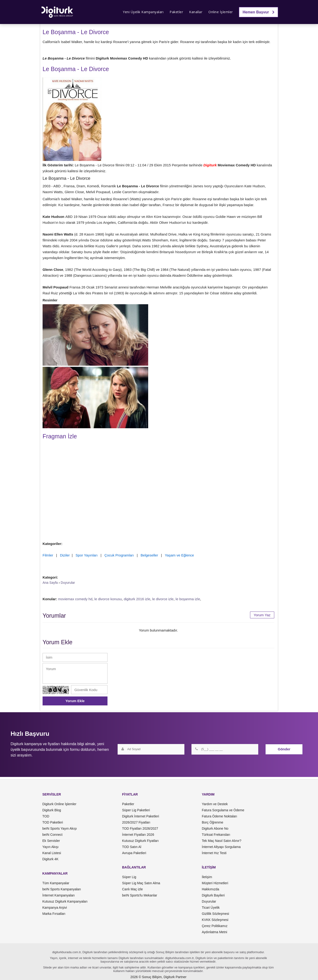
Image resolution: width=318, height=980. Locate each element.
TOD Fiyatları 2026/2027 (140, 828)
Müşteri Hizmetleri (215, 883)
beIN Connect (52, 835)
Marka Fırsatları (54, 914)
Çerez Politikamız (215, 926)
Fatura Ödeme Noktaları (219, 816)
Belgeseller (149, 555)
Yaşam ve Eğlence (179, 555)
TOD (46, 816)
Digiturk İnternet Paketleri (141, 816)
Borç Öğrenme (213, 822)
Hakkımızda (211, 889)
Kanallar (196, 12)
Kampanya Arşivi (55, 908)
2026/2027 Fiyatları (136, 822)
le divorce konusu (108, 599)
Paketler (176, 12)
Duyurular (209, 901)
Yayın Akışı (50, 847)
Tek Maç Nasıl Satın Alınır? (222, 841)
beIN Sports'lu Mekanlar (140, 895)
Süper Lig (129, 877)
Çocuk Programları (119, 555)
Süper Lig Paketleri (136, 810)
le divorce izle (163, 599)
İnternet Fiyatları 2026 (138, 835)
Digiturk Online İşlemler (59, 804)
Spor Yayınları (87, 555)
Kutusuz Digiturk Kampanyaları (65, 901)
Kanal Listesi (52, 853)
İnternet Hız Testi (214, 853)
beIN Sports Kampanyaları (62, 889)
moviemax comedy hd (75, 599)
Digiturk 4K (50, 859)
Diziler (65, 555)
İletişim (207, 877)
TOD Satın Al (132, 847)
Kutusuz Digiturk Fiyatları (140, 841)
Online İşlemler (221, 12)
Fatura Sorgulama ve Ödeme (223, 810)
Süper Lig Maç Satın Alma (141, 883)
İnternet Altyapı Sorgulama (221, 847)
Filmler (48, 555)
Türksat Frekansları (216, 835)
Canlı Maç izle (132, 889)
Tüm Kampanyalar (56, 883)
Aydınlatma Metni (215, 932)
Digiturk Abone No (215, 828)
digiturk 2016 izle (137, 599)
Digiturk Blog (52, 810)
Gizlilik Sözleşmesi (215, 914)
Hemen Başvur (259, 12)
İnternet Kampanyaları (59, 895)
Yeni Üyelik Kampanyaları (143, 12)
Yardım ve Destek (215, 804)
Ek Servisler (51, 841)
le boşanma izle (188, 599)
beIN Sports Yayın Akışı (60, 828)
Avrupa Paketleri (134, 853)
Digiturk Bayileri (213, 895)
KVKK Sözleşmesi (215, 920)
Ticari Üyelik (211, 908)
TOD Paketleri (53, 822)
